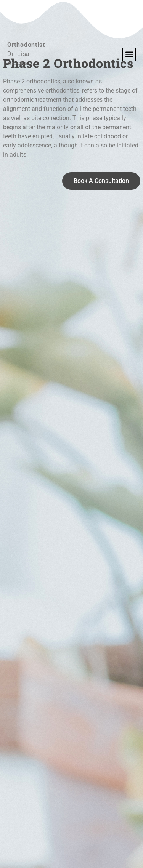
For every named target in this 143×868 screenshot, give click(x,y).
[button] (129, 54)
